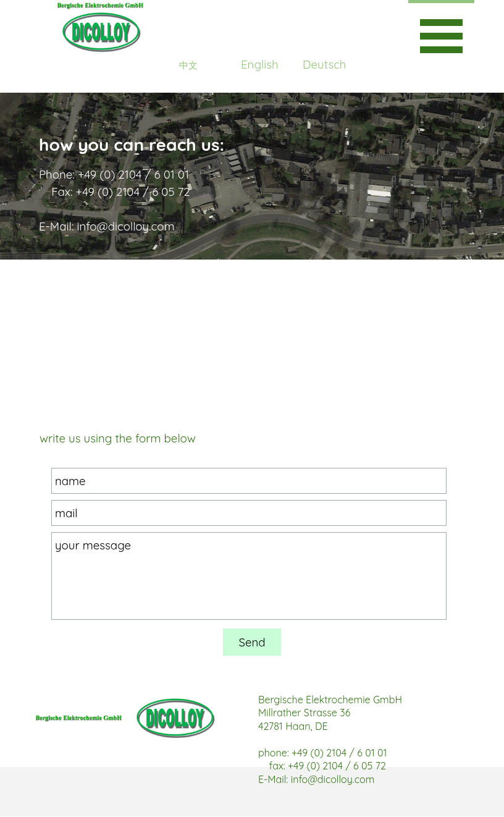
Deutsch (324, 64)
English (260, 64)
